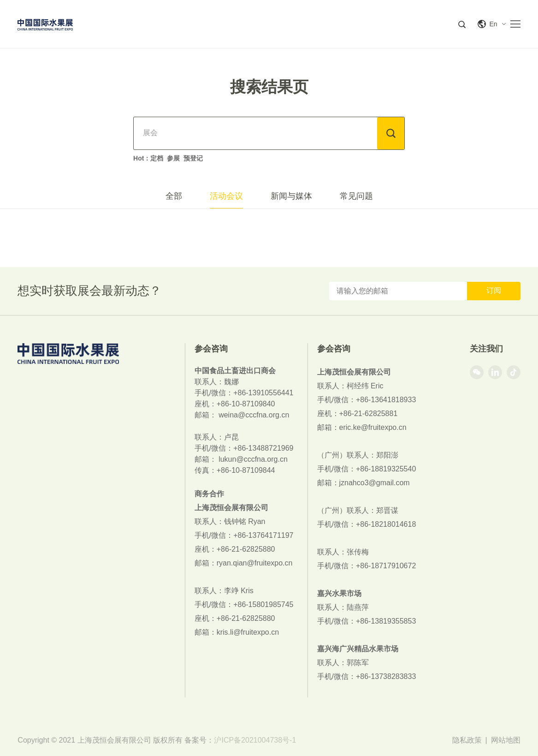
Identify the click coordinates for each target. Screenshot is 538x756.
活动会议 (226, 196)
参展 (173, 158)
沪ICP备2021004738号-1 (255, 740)
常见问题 (356, 196)
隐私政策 (467, 740)
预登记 (193, 158)
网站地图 (506, 740)
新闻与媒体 (291, 196)
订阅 (494, 290)
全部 (174, 196)
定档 (157, 158)
